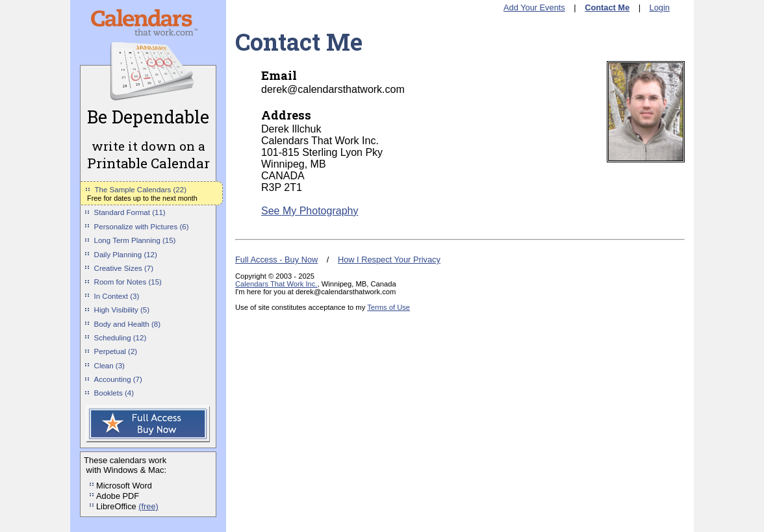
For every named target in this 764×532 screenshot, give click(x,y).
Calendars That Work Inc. (276, 284)
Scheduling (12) (121, 338)
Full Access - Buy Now (276, 260)
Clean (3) (109, 366)
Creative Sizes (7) (124, 268)
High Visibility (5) (122, 310)
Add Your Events (534, 7)
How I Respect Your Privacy (389, 260)
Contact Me (607, 7)
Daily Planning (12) (126, 255)
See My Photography (310, 211)
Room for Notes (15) (128, 282)
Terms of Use (388, 307)
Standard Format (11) (130, 212)
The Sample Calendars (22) (141, 190)
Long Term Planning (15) (135, 240)
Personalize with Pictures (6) (142, 227)
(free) (148, 506)
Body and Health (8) (127, 324)
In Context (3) (117, 296)
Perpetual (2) (116, 351)
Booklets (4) (114, 393)
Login (660, 7)
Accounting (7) (118, 379)
